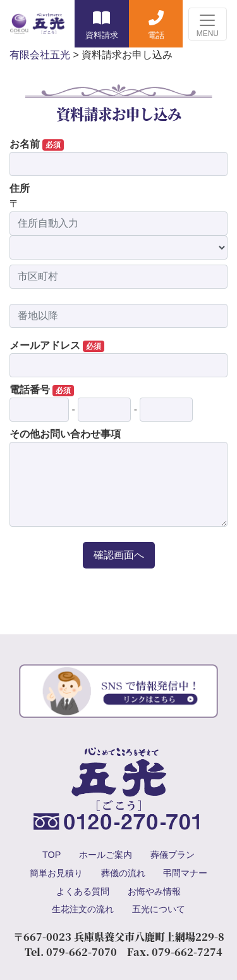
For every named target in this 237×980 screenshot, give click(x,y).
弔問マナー (185, 873)
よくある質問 (83, 891)
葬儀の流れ (123, 873)
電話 (156, 35)
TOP (52, 855)
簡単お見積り (56, 873)
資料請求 (102, 35)
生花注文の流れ (83, 909)
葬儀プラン (173, 855)
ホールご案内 (106, 855)
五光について (159, 909)
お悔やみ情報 (154, 891)
